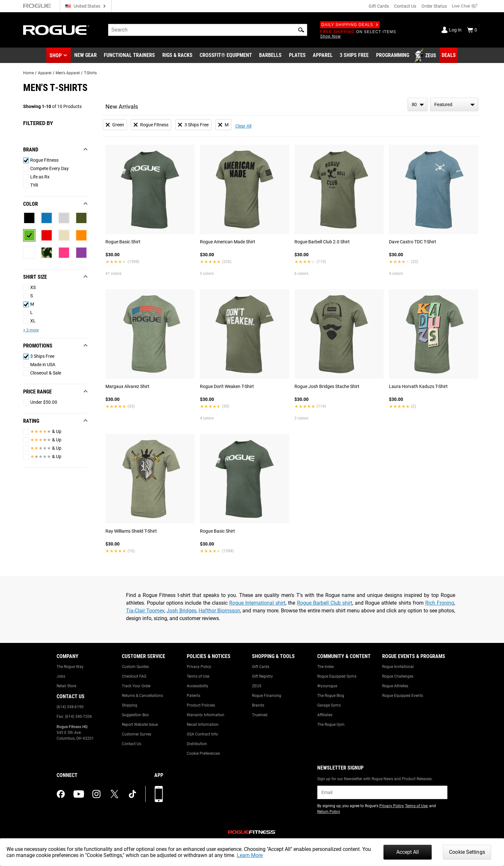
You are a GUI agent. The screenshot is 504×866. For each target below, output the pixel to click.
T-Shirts (90, 73)
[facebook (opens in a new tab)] (61, 794)
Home (28, 73)
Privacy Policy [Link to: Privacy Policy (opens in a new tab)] (391, 806)
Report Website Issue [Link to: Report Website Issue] (140, 725)
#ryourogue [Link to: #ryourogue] (327, 686)
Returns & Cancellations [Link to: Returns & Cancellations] (142, 696)
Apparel (45, 73)
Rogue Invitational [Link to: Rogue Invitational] (398, 667)
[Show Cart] (472, 30)
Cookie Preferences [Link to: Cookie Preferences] (203, 753)
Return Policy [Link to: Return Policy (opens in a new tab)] (329, 812)
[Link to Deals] (449, 55)
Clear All (243, 126)
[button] (301, 30)
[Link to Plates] (297, 56)
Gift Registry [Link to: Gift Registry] (262, 676)
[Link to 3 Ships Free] (354, 56)
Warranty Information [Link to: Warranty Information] (206, 715)
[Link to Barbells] (270, 56)
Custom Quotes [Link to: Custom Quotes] (135, 667)
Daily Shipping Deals (350, 25)
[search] (208, 30)
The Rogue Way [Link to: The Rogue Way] (70, 667)
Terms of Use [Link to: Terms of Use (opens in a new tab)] (416, 806)
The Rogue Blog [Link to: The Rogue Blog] (331, 696)
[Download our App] (159, 794)
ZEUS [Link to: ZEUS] (257, 686)
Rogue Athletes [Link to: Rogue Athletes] (395, 686)
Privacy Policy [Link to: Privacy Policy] (199, 667)
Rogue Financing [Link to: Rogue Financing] (267, 696)
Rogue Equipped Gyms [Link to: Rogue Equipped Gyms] (337, 676)
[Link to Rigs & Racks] (177, 56)
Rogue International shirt (257, 603)
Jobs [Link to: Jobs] (61, 676)
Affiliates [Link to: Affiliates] (325, 715)
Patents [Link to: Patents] (194, 696)
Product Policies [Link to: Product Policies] (201, 705)
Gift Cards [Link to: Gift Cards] (261, 667)
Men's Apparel (68, 73)
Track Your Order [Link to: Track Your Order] (136, 686)
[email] (382, 792)
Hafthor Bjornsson (219, 611)
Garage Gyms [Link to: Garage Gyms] (329, 705)
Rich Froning (440, 603)
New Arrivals (122, 107)
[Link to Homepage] (56, 30)
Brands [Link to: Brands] (258, 705)
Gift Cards (379, 6)
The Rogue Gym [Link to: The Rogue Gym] (331, 725)
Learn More (250, 855)
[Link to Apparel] (323, 56)
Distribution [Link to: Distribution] (197, 744)
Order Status (434, 6)
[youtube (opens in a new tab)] (79, 794)
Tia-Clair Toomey (145, 611)
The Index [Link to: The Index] (326, 667)
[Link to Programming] (393, 56)
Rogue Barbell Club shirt (325, 603)
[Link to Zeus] (426, 56)
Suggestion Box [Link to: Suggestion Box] (135, 715)
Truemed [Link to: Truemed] (260, 715)
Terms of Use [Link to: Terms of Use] (198, 676)
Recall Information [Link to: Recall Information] (203, 725)
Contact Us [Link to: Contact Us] (131, 744)
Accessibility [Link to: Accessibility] (198, 686)
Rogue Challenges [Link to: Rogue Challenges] (398, 676)
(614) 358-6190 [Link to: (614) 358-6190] (70, 707)
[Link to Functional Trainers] (129, 56)
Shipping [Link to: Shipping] (130, 705)
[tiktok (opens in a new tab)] (132, 794)
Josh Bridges (181, 611)
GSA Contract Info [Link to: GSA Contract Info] (202, 734)
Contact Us (405, 6)
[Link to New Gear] (85, 56)
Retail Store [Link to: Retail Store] (66, 686)
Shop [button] (56, 55)
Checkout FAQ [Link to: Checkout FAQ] (134, 676)
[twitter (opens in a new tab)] (114, 794)
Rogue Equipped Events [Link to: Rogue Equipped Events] (403, 696)
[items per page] (418, 104)
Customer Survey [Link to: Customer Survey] (137, 734)
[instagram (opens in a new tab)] (96, 794)
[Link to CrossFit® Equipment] (226, 56)
